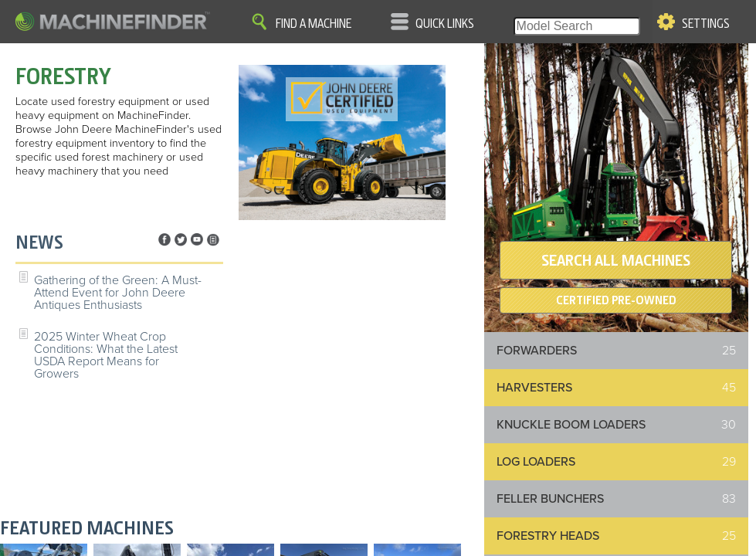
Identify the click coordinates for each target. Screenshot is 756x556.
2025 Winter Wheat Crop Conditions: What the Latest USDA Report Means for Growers (106, 355)
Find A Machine (314, 24)
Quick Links (445, 24)
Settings (706, 24)
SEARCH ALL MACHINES (616, 260)
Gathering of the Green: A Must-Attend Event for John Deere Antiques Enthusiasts (118, 293)
